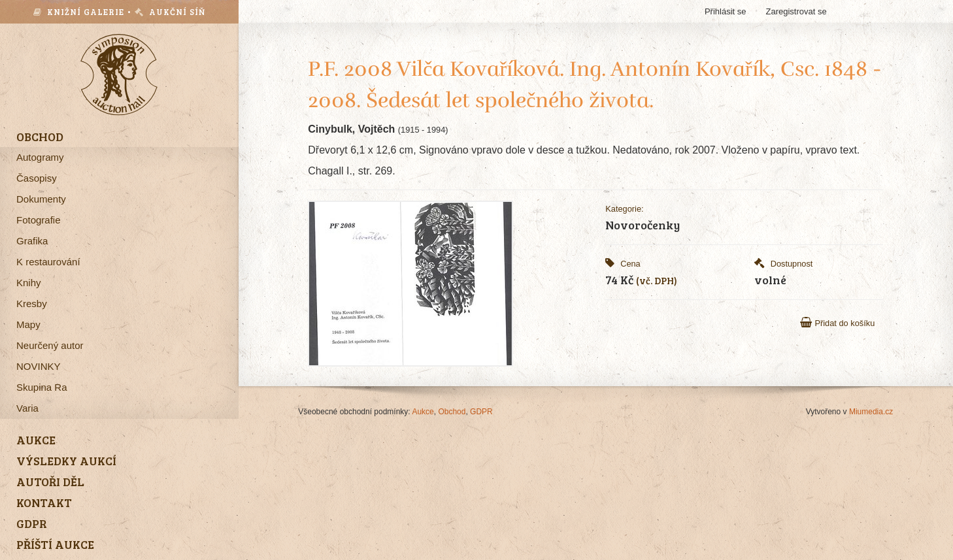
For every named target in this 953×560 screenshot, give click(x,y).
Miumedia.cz (871, 412)
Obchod (452, 412)
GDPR (481, 412)
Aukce (423, 412)
